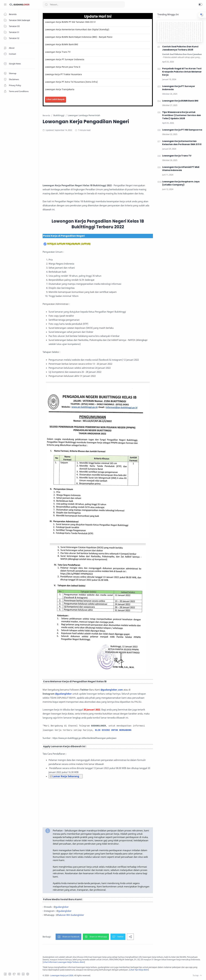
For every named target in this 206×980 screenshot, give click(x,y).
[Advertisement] (101, 159)
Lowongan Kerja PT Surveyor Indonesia (65, 59)
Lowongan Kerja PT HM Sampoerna (182, 130)
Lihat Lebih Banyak (56, 99)
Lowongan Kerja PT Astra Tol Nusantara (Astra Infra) (71, 82)
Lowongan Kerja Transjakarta (60, 89)
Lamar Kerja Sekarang (66, 776)
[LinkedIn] (23, 974)
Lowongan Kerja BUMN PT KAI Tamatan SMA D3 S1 (70, 22)
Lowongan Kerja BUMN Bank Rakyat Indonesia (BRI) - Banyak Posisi (79, 37)
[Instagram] (10, 974)
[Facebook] (5, 974)
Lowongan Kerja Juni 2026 (62, 975)
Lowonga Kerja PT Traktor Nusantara (63, 74)
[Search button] (46, 4)
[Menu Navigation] (5, 4)
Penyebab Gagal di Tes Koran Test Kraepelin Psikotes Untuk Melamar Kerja (182, 72)
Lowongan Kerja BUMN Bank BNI (62, 44)
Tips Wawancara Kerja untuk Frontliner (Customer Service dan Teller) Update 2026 (182, 115)
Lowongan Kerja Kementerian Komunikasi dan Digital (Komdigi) (77, 29)
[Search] (84, 4)
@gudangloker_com (112, 690)
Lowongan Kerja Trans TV (58, 52)
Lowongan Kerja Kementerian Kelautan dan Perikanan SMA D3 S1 (182, 143)
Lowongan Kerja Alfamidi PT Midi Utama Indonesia (181, 169)
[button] (200, 4)
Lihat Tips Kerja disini (139, 970)
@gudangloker (63, 694)
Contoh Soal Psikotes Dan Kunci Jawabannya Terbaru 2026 (180, 48)
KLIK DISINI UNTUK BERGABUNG (113, 730)
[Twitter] (14, 974)
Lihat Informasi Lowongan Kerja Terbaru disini (64, 962)
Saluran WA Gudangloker (71, 915)
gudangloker (62, 907)
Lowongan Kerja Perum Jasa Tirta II (63, 67)
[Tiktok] (28, 974)
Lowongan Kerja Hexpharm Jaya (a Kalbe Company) (181, 183)
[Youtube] (19, 974)
